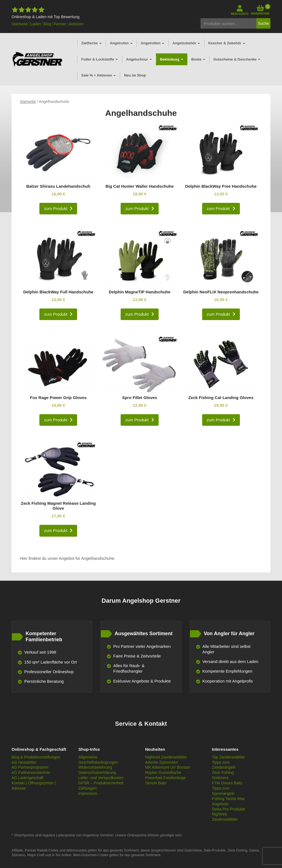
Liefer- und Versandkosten (101, 778)
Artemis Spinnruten (162, 762)
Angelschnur (139, 59)
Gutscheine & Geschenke (237, 59)
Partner (60, 24)
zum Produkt (56, 208)
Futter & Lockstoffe (100, 59)
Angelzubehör (186, 43)
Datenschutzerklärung (97, 773)
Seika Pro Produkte (229, 809)
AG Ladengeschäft (28, 778)
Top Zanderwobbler (229, 757)
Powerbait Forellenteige (165, 778)
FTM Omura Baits (227, 783)
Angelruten (121, 43)
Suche (264, 23)
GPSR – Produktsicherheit (101, 783)
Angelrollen (152, 43)
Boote (198, 59)
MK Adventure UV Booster (168, 767)
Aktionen (76, 24)
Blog (47, 24)
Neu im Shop (135, 75)
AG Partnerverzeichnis (31, 773)
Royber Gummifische (163, 773)
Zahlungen (88, 788)
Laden (36, 24)
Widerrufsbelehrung (95, 767)
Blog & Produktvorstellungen (36, 757)
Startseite (20, 24)
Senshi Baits (156, 783)
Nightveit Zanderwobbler (166, 757)
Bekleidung (172, 59)
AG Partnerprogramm (30, 767)
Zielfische (91, 43)
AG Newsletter (24, 762)
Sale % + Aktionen (98, 75)
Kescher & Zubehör (227, 43)
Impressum (88, 793)
